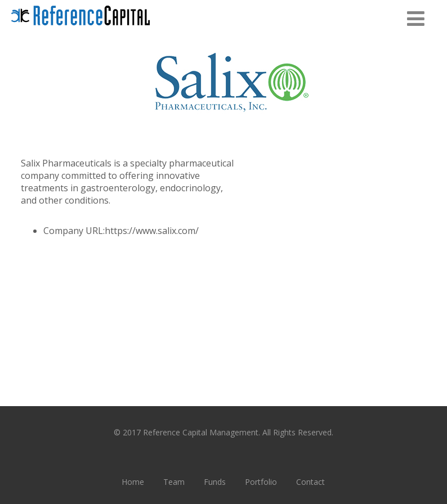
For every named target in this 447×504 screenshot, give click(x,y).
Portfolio (261, 482)
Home (133, 482)
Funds (215, 482)
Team (174, 482)
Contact (310, 482)
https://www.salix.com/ (152, 231)
